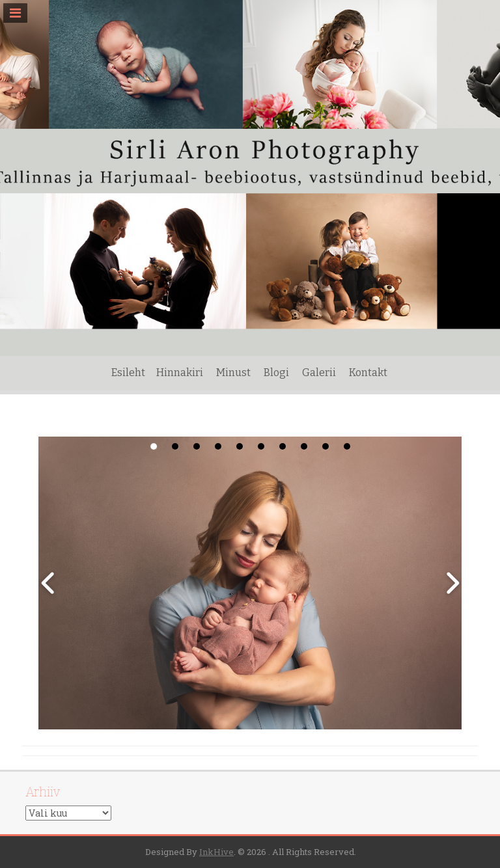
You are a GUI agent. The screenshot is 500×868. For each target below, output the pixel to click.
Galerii (319, 373)
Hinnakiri (180, 373)
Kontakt (368, 373)
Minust (233, 373)
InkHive (216, 852)
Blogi (276, 373)
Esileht (128, 373)
